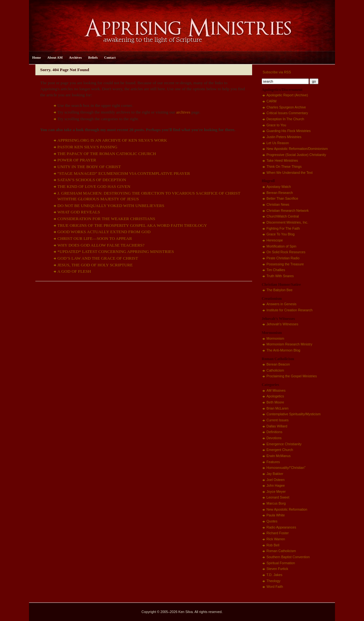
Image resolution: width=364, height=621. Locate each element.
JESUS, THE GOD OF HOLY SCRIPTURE (95, 265)
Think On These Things (284, 166)
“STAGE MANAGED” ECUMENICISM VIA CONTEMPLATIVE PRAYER (124, 173)
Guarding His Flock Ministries (289, 131)
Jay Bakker (275, 474)
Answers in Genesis (281, 304)
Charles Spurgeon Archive (286, 107)
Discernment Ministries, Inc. (287, 222)
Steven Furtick (277, 569)
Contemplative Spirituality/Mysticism (294, 414)
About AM (55, 58)
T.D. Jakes (274, 575)
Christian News (278, 204)
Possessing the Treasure (285, 264)
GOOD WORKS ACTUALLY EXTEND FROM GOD (104, 232)
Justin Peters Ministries (284, 137)
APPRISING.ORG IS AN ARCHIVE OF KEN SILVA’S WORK (112, 140)
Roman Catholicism (281, 551)
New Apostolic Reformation (287, 509)
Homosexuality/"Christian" (286, 468)
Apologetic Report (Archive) (287, 95)
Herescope (275, 240)
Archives (76, 58)
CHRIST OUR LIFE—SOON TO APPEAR (95, 238)
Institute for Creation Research (290, 310)
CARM (271, 101)
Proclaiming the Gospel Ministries (292, 376)
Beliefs (93, 58)
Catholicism (275, 370)
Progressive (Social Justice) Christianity (296, 155)
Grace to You (276, 125)
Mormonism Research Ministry (289, 344)
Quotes (272, 521)
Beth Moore (275, 402)
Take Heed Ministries (282, 160)
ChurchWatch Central (283, 216)
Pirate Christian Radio (283, 258)
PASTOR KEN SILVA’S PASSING (87, 147)
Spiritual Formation (281, 563)
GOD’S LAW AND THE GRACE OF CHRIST (98, 258)
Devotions (274, 438)
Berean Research (280, 193)
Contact (110, 58)
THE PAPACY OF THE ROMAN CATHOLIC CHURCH (107, 154)
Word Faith (275, 587)
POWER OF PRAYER (77, 160)
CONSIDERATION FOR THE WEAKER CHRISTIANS (106, 219)
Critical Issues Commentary (287, 113)
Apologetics (275, 396)
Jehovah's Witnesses (282, 324)
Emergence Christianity (284, 444)
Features (273, 462)
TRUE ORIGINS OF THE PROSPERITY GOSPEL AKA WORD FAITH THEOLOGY (132, 225)
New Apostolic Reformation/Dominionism (297, 149)
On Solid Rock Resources (286, 252)
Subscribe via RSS (276, 72)
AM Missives (276, 390)
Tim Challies (276, 270)
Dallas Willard (277, 426)
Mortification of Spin (281, 246)
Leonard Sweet (278, 497)
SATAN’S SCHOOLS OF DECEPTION (92, 180)
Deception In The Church (285, 119)
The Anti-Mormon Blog (283, 350)
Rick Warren (276, 539)
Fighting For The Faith (283, 228)
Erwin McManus (279, 456)
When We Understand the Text (290, 173)
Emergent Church (280, 450)
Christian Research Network (288, 211)
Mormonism (275, 338)
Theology (273, 581)
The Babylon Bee (280, 290)
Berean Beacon (278, 364)
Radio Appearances (281, 527)
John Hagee (276, 485)
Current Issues (277, 420)
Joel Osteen (276, 480)
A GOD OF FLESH (74, 271)
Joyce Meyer (276, 492)
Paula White (276, 515)
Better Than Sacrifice (282, 198)
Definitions (274, 432)
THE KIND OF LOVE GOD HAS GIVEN (94, 186)
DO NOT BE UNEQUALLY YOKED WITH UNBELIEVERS (111, 206)
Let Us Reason (278, 143)
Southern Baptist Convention (288, 557)
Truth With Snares (280, 276)
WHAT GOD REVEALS (79, 212)
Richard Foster (278, 533)
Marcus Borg (276, 503)
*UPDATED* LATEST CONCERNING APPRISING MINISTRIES (116, 251)
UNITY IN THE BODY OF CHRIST (89, 167)
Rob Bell (273, 545)
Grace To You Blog (280, 234)
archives (183, 112)
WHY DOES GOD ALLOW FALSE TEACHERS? (101, 245)
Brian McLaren (277, 408)
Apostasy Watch (279, 187)
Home (36, 58)
